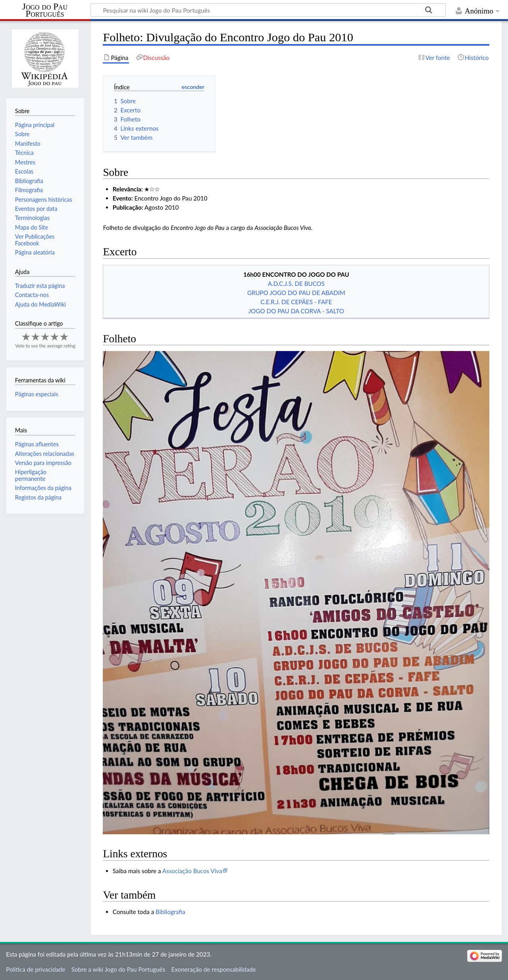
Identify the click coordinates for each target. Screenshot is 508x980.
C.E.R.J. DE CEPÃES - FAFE (296, 302)
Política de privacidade (36, 969)
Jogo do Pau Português (45, 10)
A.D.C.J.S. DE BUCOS (296, 284)
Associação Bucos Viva (192, 871)
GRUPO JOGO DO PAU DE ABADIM (296, 293)
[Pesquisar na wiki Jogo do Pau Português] (268, 10)
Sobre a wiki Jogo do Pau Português (118, 969)
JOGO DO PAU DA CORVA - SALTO (296, 311)
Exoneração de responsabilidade (213, 969)
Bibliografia (170, 912)
